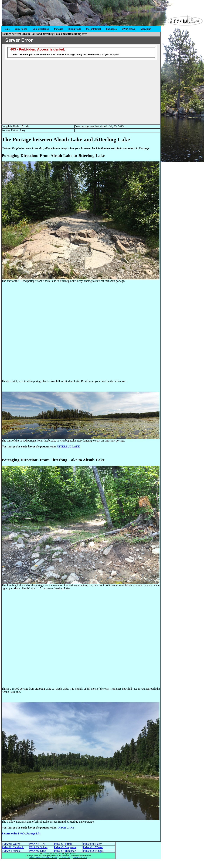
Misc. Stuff (146, 29)
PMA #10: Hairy (92, 844)
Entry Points (21, 29)
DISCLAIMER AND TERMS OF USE (43, 858)
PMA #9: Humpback (66, 851)
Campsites (111, 29)
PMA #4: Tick (37, 844)
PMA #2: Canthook (13, 847)
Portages (59, 29)
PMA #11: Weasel (93, 847)
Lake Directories (41, 29)
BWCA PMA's (129, 29)
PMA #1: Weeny (11, 844)
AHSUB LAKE (65, 828)
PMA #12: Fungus (93, 851)
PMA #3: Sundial (12, 851)
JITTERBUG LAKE (68, 446)
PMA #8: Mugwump (66, 847)
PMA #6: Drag (38, 851)
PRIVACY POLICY (80, 858)
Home (7, 29)
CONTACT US (65, 858)
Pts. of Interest (93, 29)
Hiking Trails (75, 29)
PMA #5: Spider (38, 847)
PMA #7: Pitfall (63, 844)
